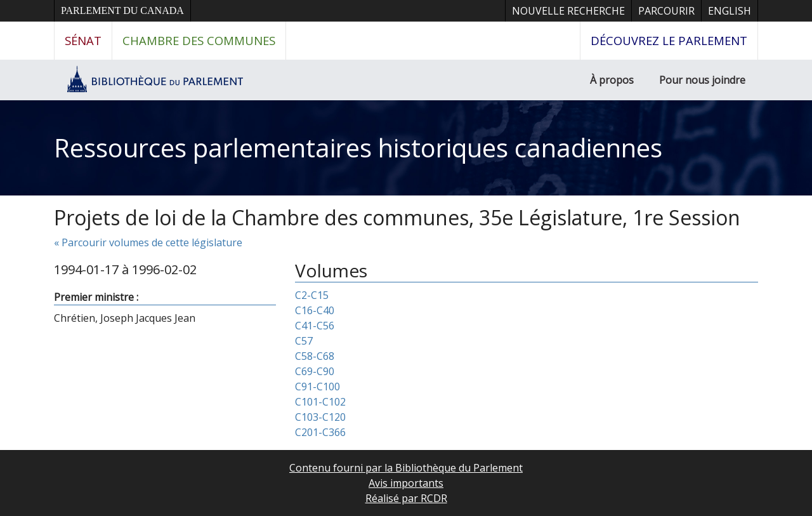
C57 (304, 341)
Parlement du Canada (122, 10)
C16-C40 (315, 310)
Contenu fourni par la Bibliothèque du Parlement (406, 468)
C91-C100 (318, 387)
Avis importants (406, 483)
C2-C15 (312, 295)
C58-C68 (315, 356)
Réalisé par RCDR (406, 498)
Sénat (83, 40)
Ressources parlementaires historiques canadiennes (358, 148)
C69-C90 (315, 371)
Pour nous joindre (702, 80)
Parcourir (666, 11)
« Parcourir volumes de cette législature (148, 242)
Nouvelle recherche (568, 11)
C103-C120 (320, 417)
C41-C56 (315, 326)
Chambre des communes (199, 40)
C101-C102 (320, 402)
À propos (612, 80)
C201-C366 (320, 432)
